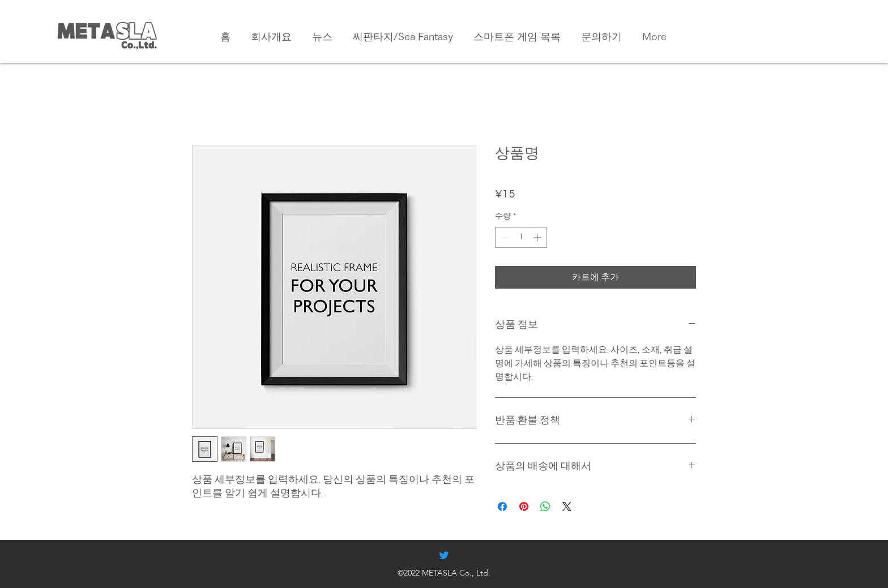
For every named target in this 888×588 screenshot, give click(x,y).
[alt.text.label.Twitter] (444, 555)
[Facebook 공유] (502, 507)
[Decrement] (504, 237)
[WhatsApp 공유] (545, 507)
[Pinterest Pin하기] (524, 507)
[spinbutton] (521, 237)
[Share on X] (567, 507)
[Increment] (538, 237)
